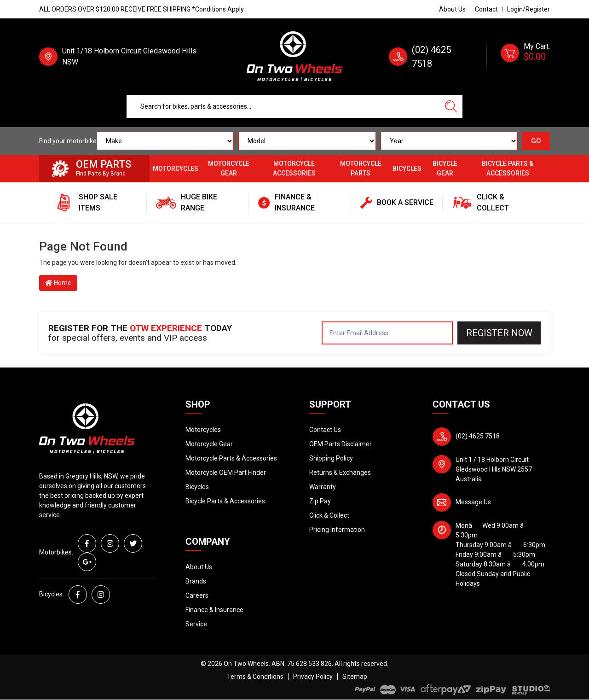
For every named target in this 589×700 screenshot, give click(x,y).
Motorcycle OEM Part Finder (226, 472)
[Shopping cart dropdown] (525, 57)
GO (536, 141)
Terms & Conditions (255, 677)
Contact (486, 9)
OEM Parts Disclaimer (341, 444)
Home (58, 283)
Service (196, 624)
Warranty (323, 487)
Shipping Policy (331, 458)
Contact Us (325, 430)
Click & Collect (329, 515)
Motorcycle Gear (229, 168)
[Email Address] (387, 333)
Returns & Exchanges (340, 472)
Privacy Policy (313, 677)
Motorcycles (176, 169)
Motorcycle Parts (361, 168)
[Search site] (451, 106)
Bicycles (407, 169)
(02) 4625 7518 (478, 436)
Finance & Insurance (214, 610)
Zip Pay (320, 501)
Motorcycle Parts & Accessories (231, 458)
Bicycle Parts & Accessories (508, 168)
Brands (196, 581)
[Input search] (283, 106)
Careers (197, 595)
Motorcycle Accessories (294, 168)
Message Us (473, 502)
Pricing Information (337, 530)
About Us (452, 9)
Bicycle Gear (445, 168)
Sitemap (355, 677)
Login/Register (528, 9)
